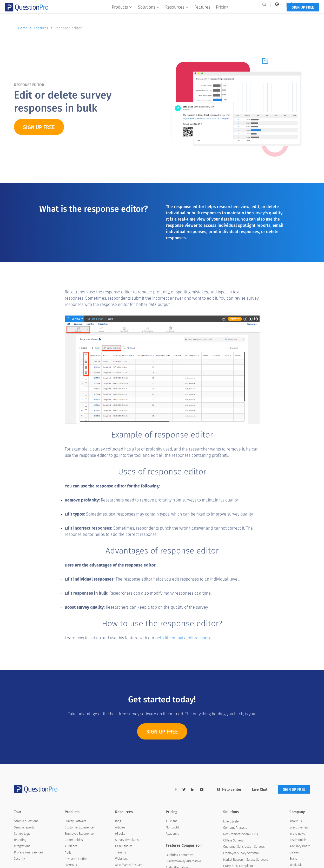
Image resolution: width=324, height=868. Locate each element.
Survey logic (22, 834)
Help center (229, 790)
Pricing (222, 15)
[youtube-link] (202, 790)
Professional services (29, 852)
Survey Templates (127, 840)
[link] (269, 4)
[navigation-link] (285, 4)
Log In (303, 4)
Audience (71, 846)
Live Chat (260, 790)
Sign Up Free (162, 734)
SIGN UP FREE (294, 15)
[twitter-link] (184, 790)
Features (202, 15)
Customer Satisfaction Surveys (244, 847)
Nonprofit (172, 827)
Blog (118, 821)
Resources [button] (177, 15)
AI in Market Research (130, 865)
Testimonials (298, 840)
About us (296, 821)
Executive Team (300, 827)
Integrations (22, 846)
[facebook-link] (176, 790)
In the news (297, 834)
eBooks (120, 834)
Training (121, 852)
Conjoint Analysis (235, 828)
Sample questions (26, 821)
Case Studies (124, 846)
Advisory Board (300, 846)
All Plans (172, 821)
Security (19, 859)
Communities (74, 840)
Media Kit (296, 865)
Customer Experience (79, 827)
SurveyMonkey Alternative (183, 861)
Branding (20, 840)
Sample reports (24, 827)
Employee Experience (79, 834)
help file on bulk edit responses (184, 638)
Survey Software (75, 821)
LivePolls (71, 865)
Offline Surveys (233, 840)
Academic (172, 834)
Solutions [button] (149, 15)
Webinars (121, 859)
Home (25, 28)
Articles (120, 827)
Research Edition (76, 859)
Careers (295, 852)
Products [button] (122, 15)
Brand (293, 859)
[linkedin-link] (193, 790)
